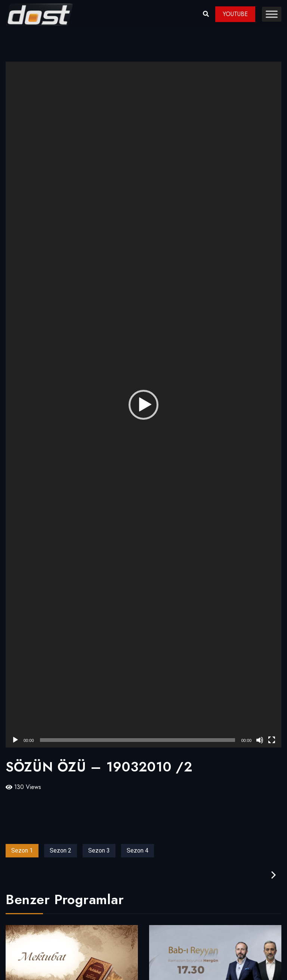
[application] (143, 405)
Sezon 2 (61, 850)
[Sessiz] (260, 740)
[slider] (138, 740)
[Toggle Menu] (272, 14)
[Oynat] (15, 740)
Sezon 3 (99, 850)
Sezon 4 (138, 850)
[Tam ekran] (272, 740)
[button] (143, 405)
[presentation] (274, 875)
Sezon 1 (22, 850)
